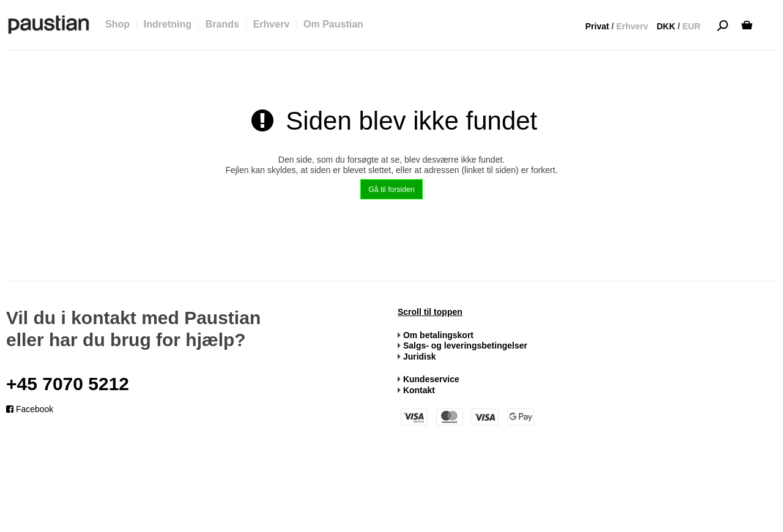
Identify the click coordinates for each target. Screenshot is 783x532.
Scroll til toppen (430, 312)
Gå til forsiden (391, 190)
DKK (666, 26)
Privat (597, 26)
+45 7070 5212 (68, 384)
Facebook (30, 409)
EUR (691, 26)
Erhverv (632, 26)
